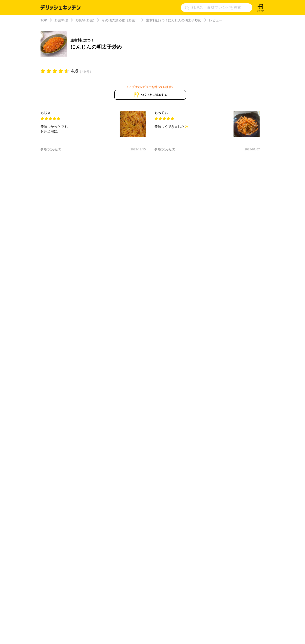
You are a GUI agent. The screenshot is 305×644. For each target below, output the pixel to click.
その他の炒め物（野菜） (120, 20)
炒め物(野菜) (85, 20)
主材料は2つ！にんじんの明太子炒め (174, 20)
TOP (44, 20)
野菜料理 (61, 20)
